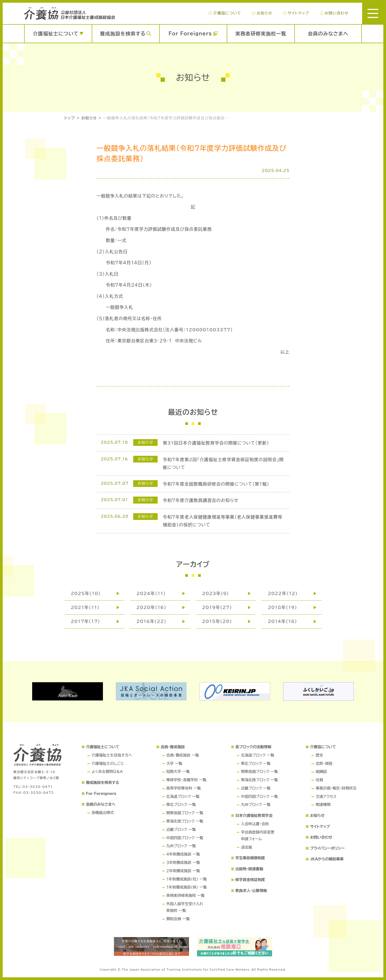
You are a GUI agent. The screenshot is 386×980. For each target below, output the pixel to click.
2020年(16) (151, 607)
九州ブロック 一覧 (181, 846)
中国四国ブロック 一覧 (185, 838)
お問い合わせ (337, 13)
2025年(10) (86, 593)
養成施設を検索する (123, 34)
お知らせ (264, 13)
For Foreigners (190, 34)
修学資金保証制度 (250, 880)
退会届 (247, 847)
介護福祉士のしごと (108, 764)
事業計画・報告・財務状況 (336, 788)
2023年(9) (216, 593)
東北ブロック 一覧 (181, 805)
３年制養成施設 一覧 (183, 862)
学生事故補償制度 (250, 858)
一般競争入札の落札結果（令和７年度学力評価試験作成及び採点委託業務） (168, 118)
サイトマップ (298, 13)
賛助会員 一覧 (178, 919)
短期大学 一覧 (178, 772)
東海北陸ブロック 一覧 (185, 821)
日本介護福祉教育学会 (254, 816)
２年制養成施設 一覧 (183, 871)
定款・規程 (324, 764)
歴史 (320, 755)
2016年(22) (151, 621)
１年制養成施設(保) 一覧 (186, 887)
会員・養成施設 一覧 (183, 755)
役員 (320, 780)
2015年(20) (217, 621)
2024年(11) (151, 593)
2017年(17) (85, 621)
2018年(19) (282, 607)
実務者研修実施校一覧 (261, 34)
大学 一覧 (174, 764)
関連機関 (323, 805)
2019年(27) (217, 607)
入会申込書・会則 (255, 824)
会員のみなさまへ (328, 34)
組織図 (321, 772)
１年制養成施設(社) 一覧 (186, 879)
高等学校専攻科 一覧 (183, 788)
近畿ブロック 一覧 (181, 829)
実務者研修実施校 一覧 (185, 895)
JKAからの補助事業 (327, 859)
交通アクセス (326, 797)
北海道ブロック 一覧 (183, 797)
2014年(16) (282, 621)
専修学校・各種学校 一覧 (186, 780)
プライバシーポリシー (327, 848)
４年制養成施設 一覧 (183, 854)
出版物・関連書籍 (249, 869)
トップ (70, 118)
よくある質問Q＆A (107, 772)
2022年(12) (283, 593)
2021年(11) (85, 607)
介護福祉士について (56, 34)
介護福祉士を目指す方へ (112, 755)
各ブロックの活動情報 (253, 747)
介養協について (227, 13)
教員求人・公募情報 (251, 891)
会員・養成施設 (173, 747)
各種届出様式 (103, 813)
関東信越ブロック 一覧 (185, 813)
